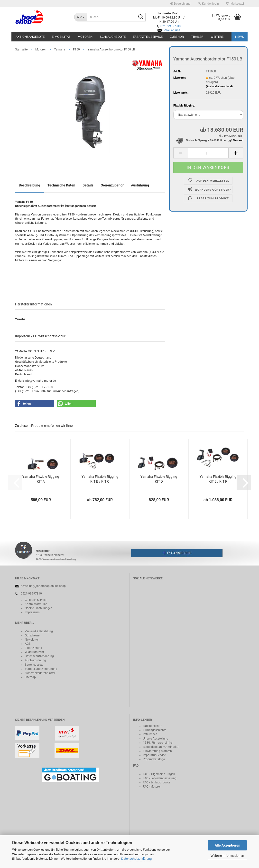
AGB (28, 644)
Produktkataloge (154, 759)
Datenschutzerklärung (136, 859)
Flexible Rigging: (184, 106)
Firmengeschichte (155, 730)
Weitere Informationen (227, 856)
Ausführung (140, 185)
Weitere (217, 37)
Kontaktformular (36, 604)
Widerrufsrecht (34, 652)
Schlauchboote (113, 37)
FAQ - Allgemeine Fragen (159, 774)
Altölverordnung (35, 660)
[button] (180, 4)
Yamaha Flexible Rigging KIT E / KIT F (218, 479)
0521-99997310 (171, 26)
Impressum (32, 612)
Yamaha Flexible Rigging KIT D (159, 479)
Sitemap (30, 677)
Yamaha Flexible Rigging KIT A (41, 479)
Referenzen (150, 734)
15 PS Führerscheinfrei (158, 743)
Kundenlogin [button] (208, 4)
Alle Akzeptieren (227, 845)
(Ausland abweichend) (219, 86)
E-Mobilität (61, 37)
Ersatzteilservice (148, 37)
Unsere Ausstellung (156, 739)
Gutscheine (32, 635)
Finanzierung (33, 648)
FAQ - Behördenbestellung (160, 778)
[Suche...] (81, 17)
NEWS (240, 37)
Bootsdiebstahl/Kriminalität (161, 747)
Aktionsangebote (30, 37)
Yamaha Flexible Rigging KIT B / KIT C (100, 479)
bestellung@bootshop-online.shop (43, 586)
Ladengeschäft (153, 726)
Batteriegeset (33, 665)
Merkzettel (235, 4)
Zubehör (177, 37)
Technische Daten (61, 185)
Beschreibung (29, 185)
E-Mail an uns (171, 30)
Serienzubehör (112, 185)
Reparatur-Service (154, 755)
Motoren (85, 37)
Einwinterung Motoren (157, 751)
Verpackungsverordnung (41, 669)
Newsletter (32, 640)
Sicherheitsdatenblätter (40, 673)
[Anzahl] (208, 153)
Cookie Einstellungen (39, 608)
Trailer (197, 37)
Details (88, 185)
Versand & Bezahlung (39, 631)
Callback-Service (36, 600)
